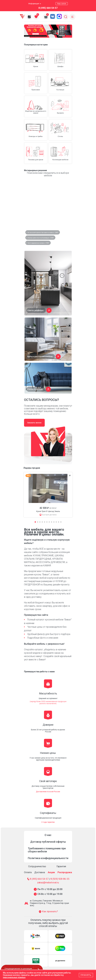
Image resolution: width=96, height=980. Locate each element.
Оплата (28, 872)
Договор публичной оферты (48, 842)
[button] (44, 33)
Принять (86, 975)
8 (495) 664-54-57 (48, 8)
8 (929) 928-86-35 (60, 879)
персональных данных (14, 977)
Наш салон (62, 4)
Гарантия (61, 866)
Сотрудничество (37, 866)
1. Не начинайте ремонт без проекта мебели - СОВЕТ (42, 233)
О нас (48, 835)
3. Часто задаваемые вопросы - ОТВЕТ (38, 243)
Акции (51, 872)
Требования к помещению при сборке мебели (47, 850)
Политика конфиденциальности (48, 858)
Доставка (40, 872)
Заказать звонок (34, 423)
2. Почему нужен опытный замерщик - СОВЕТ (40, 238)
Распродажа (65, 872)
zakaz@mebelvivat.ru (48, 883)
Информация (35, 4)
